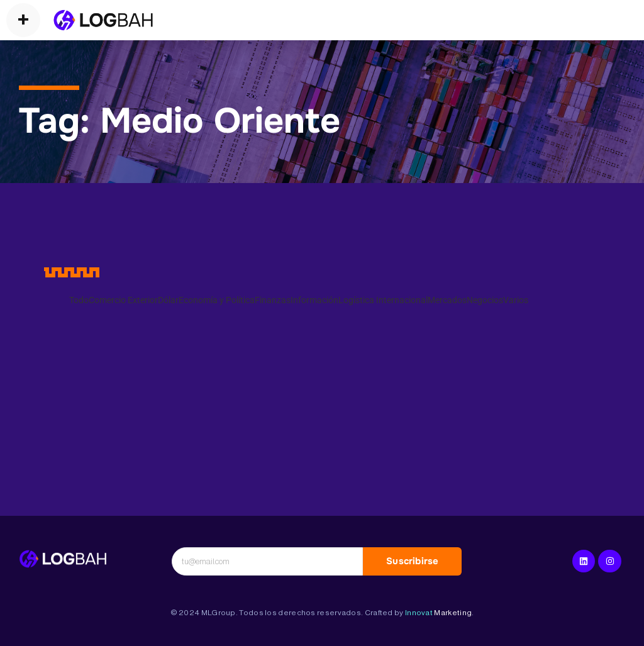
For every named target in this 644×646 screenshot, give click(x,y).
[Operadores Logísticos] (103, 20)
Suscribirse (412, 561)
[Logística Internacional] (63, 559)
